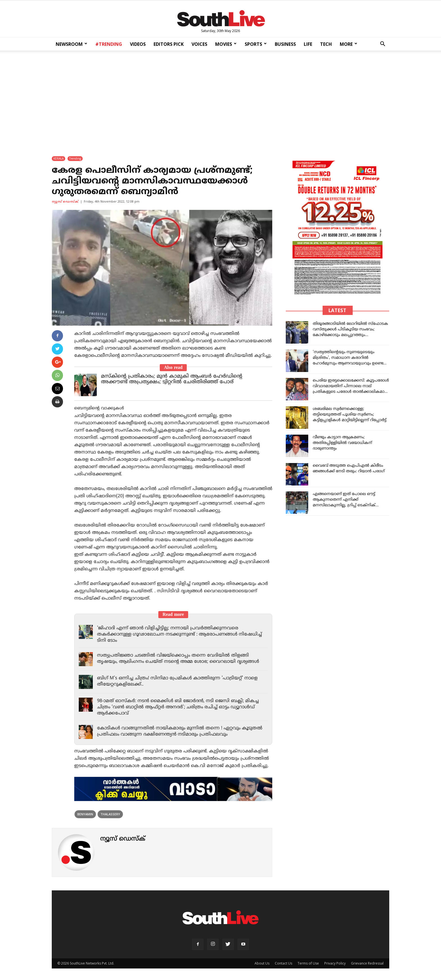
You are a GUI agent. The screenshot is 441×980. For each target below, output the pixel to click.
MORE (348, 44)
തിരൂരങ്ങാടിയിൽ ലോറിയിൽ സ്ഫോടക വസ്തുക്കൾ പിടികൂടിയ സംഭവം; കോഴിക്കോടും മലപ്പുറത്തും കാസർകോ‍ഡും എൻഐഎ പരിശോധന (350, 335)
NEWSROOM (71, 44)
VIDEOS (138, 44)
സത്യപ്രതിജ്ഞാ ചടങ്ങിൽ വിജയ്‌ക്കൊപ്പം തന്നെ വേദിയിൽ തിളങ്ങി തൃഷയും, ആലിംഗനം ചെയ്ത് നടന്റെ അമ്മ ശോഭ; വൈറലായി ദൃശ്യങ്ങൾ (182, 659)
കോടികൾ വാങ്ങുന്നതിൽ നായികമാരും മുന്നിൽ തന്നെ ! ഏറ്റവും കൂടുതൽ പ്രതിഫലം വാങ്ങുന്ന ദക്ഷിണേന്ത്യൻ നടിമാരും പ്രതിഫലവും (177, 732)
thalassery (110, 814)
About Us (262, 964)
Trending (75, 159)
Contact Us (283, 964)
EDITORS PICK (169, 44)
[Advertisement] (220, 100)
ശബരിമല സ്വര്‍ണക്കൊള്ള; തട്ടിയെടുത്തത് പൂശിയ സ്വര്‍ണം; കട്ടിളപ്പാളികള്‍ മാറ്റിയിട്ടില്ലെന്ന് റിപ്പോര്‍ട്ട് (350, 415)
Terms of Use (308, 964)
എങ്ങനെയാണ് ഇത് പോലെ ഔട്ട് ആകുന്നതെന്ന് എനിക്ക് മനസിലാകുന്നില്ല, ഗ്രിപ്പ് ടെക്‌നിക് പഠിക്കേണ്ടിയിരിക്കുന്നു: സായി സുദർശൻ (344, 506)
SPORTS (256, 44)
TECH (326, 44)
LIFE (308, 44)
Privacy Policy (335, 964)
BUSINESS (285, 44)
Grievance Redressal (367, 964)
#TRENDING (109, 44)
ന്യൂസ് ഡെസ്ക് (65, 202)
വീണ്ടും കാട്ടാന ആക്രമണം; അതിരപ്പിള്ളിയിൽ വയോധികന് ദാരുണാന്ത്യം (342, 443)
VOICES (199, 44)
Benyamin (85, 814)
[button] (382, 45)
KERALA (58, 159)
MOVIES (226, 44)
